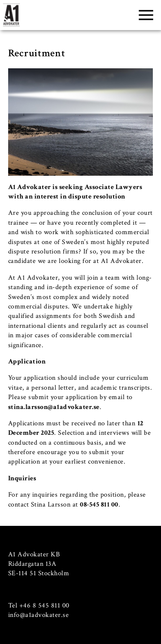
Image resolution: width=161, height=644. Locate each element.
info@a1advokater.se (39, 615)
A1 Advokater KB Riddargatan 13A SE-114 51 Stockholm (39, 564)
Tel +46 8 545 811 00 (39, 606)
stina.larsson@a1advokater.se (54, 407)
